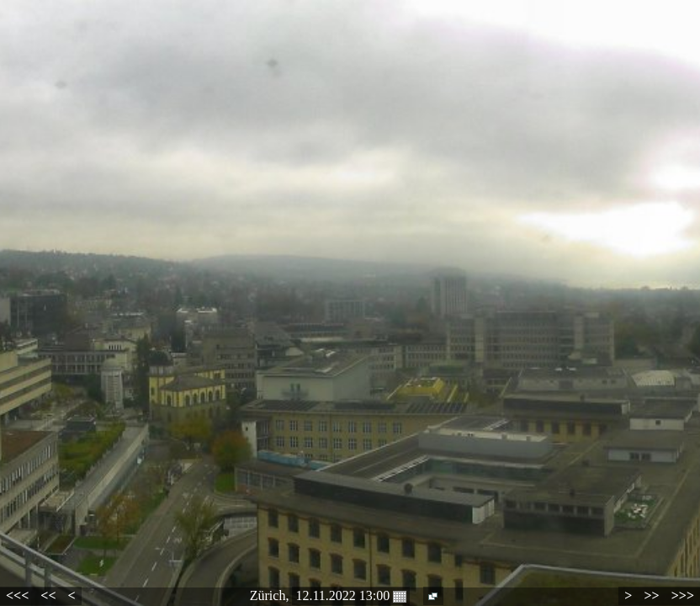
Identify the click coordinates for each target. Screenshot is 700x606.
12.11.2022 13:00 (351, 596)
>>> (683, 595)
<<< (17, 595)
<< (48, 595)
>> (651, 595)
